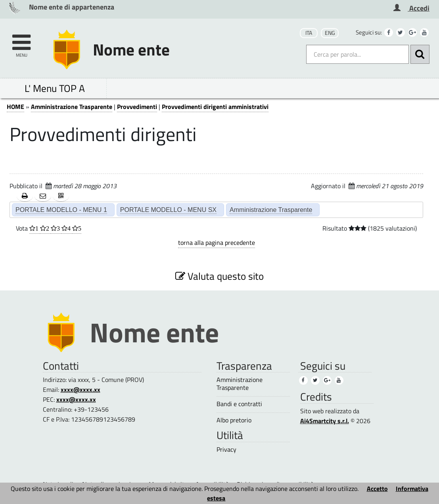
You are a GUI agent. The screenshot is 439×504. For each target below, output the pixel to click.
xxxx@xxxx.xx (81, 389)
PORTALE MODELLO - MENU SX (168, 210)
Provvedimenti (137, 107)
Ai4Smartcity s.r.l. (325, 421)
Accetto (377, 489)
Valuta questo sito (219, 276)
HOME (15, 107)
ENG (330, 33)
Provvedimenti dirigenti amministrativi (215, 107)
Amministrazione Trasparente (72, 107)
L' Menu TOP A (55, 88)
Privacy (226, 450)
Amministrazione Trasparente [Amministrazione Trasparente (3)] (240, 384)
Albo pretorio (234, 420)
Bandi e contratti (239, 404)
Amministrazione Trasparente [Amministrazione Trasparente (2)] (271, 210)
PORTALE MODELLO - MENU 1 (61, 210)
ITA (309, 33)
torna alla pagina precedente (217, 242)
